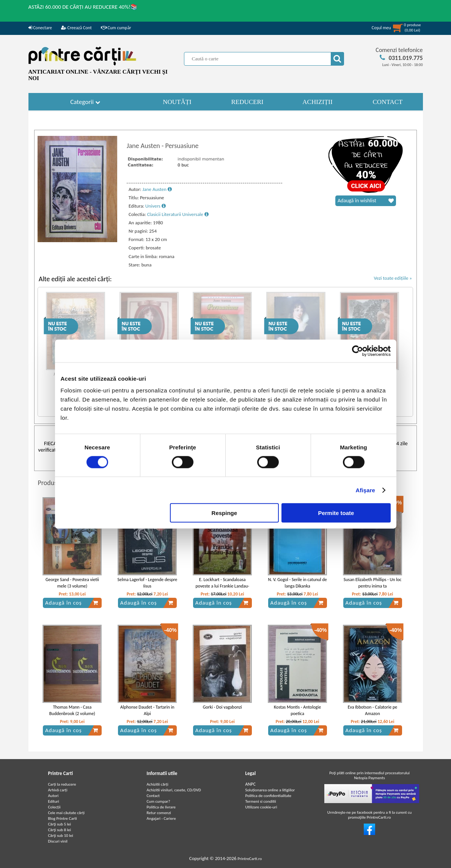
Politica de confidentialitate (269, 796)
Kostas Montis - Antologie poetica (297, 710)
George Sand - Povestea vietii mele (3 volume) (72, 583)
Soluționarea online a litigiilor (270, 790)
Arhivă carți (58, 790)
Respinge (225, 513)
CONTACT (388, 102)
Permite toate (336, 513)
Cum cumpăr (116, 28)
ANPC (251, 784)
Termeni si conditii (261, 801)
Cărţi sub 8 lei (60, 830)
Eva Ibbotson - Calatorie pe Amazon (372, 710)
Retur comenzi (159, 813)
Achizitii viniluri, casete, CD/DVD (174, 790)
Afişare (366, 490)
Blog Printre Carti (63, 818)
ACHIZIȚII (317, 102)
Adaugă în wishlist (366, 201)
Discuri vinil (58, 841)
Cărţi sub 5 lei (60, 824)
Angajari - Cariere (161, 818)
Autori (53, 796)
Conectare (40, 28)
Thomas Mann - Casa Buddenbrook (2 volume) (72, 710)
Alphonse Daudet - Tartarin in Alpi (147, 710)
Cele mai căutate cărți (67, 813)
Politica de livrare (161, 807)
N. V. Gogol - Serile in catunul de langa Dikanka (297, 583)
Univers (156, 206)
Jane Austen (157, 189)
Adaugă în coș (72, 603)
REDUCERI (247, 102)
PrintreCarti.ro (250, 859)
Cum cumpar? (159, 801)
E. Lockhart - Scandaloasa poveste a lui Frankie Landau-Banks (222, 586)
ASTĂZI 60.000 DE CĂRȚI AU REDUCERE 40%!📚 (83, 7)
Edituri (54, 801)
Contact (153, 796)
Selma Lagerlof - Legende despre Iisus (147, 583)
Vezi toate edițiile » (393, 278)
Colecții (54, 807)
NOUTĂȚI (177, 102)
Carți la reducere (62, 784)
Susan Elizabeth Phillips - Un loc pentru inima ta (373, 583)
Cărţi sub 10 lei (61, 836)
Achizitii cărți (158, 784)
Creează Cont (76, 28)
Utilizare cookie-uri (261, 807)
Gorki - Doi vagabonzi (222, 707)
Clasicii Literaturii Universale (178, 214)
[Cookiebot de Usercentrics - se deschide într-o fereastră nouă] (357, 351)
